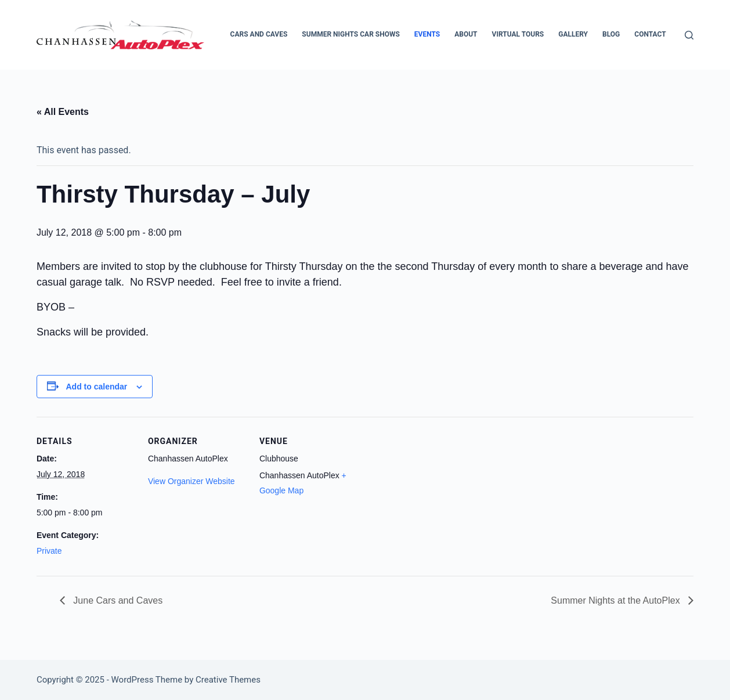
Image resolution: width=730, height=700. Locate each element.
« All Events (63, 112)
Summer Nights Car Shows (351, 34)
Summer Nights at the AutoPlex (617, 600)
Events (427, 34)
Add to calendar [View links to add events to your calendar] (97, 387)
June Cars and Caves (117, 600)
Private (49, 551)
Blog (611, 34)
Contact (650, 34)
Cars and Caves (259, 34)
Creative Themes (228, 680)
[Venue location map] (432, 497)
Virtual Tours (518, 34)
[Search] (689, 35)
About (466, 34)
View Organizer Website (191, 481)
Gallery (573, 34)
